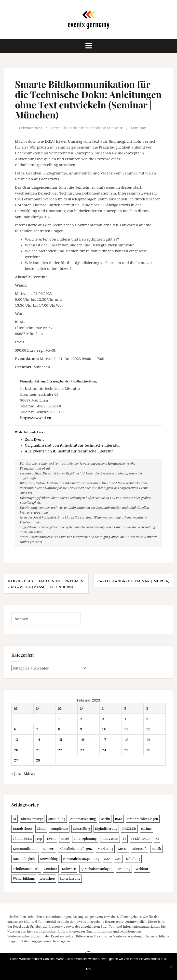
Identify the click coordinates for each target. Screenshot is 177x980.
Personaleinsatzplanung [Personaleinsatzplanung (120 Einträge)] (81, 858)
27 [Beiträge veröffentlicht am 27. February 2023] (16, 760)
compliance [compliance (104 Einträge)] (59, 828)
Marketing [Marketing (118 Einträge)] (105, 848)
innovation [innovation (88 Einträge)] (110, 838)
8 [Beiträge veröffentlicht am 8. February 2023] (59, 729)
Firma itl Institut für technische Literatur (87, 128)
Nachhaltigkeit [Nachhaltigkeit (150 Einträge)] (24, 858)
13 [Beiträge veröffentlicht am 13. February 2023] (16, 739)
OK (89, 969)
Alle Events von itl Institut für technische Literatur (69, 451)
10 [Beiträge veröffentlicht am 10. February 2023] (104, 729)
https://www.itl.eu (36, 417)
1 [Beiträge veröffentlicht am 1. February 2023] (59, 718)
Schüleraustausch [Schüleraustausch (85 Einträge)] (26, 868)
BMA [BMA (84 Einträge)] (119, 819)
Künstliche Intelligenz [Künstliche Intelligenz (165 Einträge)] (76, 848)
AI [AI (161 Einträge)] (14, 819)
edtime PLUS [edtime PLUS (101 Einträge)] (22, 838)
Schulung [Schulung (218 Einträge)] (133, 858)
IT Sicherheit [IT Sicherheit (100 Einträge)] (141, 838)
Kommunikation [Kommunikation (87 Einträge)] (25, 848)
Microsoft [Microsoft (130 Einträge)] (140, 848)
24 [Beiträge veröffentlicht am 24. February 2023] (104, 749)
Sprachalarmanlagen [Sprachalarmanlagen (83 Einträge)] (97, 868)
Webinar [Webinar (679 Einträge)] (142, 868)
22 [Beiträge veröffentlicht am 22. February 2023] (60, 749)
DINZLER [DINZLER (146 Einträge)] (129, 828)
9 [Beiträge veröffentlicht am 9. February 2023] (81, 729)
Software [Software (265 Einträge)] (69, 868)
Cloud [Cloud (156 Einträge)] (41, 828)
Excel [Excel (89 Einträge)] (65, 838)
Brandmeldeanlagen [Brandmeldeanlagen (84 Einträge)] (143, 819)
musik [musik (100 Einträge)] (156, 848)
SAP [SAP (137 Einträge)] (118, 858)
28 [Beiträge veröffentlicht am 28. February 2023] (38, 760)
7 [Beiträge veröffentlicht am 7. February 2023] (37, 729)
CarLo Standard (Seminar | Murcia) (133, 581)
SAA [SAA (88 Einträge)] (107, 858)
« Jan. (16, 773)
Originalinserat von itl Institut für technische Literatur (73, 445)
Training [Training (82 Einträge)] (124, 868)
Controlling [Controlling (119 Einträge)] (82, 828)
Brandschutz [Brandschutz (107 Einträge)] (22, 828)
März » (30, 773)
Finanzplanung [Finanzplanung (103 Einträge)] (85, 838)
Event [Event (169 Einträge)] (52, 838)
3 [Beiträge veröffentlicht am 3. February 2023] (103, 718)
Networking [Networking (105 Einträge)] (49, 858)
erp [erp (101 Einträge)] (40, 838)
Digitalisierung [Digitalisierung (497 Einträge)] (106, 828)
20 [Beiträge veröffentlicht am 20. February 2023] (16, 749)
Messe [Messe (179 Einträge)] (123, 848)
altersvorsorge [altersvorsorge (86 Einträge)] (32, 819)
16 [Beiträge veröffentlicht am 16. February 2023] (82, 739)
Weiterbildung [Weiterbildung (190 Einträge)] (24, 878)
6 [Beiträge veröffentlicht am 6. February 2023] (15, 729)
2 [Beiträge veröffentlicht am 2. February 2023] (81, 718)
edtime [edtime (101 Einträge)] (146, 828)
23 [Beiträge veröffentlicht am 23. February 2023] (82, 749)
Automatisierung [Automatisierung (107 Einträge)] (83, 819)
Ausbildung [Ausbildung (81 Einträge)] (57, 819)
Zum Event (34, 439)
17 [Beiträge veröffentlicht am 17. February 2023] (104, 739)
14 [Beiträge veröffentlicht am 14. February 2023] (38, 739)
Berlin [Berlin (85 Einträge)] (105, 819)
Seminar (139, 128)
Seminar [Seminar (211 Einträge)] (51, 868)
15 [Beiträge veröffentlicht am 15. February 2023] (60, 739)
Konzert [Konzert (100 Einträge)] (48, 848)
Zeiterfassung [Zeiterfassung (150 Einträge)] (70, 878)
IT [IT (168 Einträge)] (125, 838)
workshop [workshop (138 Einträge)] (47, 878)
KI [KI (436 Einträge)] (157, 838)
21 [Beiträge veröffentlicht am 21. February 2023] (38, 749)
